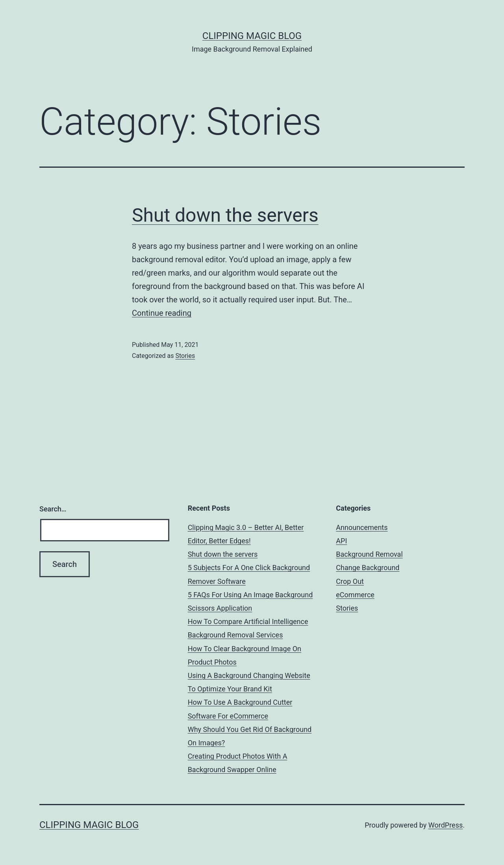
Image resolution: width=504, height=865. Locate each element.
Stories (185, 356)
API (341, 541)
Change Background (368, 568)
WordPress (446, 825)
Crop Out (350, 581)
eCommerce (355, 595)
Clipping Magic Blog (252, 36)
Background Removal (369, 554)
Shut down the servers (225, 215)
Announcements (362, 527)
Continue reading (162, 313)
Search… (53, 509)
